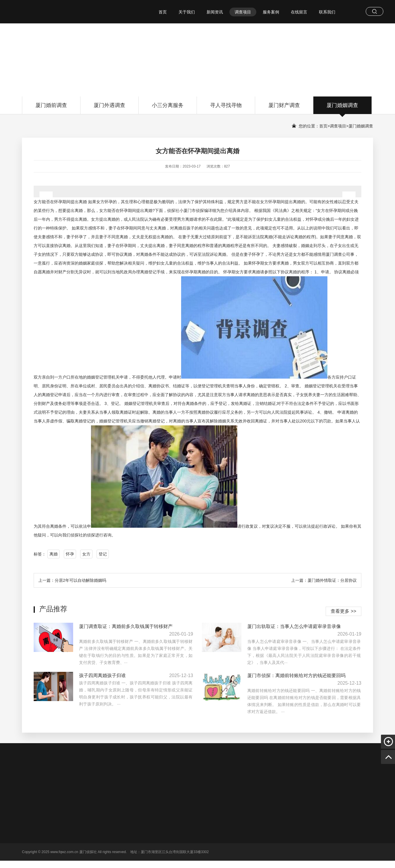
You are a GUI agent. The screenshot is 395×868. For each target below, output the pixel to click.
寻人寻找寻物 (226, 108)
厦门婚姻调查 (342, 108)
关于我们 (187, 12)
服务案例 (271, 12)
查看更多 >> (343, 611)
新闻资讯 (215, 12)
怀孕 (70, 554)
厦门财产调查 (284, 108)
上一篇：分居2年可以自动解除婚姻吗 (72, 580)
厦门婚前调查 (51, 108)
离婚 (54, 554)
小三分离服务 (168, 108)
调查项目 (243, 12)
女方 (86, 554)
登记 (103, 554)
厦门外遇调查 (109, 108)
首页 (163, 12)
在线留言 (299, 12)
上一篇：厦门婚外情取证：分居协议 (324, 580)
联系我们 (327, 12)
